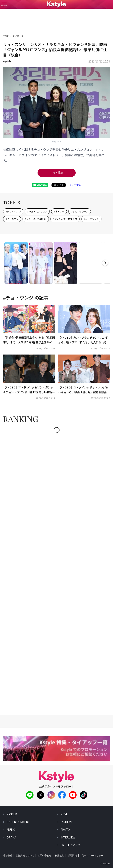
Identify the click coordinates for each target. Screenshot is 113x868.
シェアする (75, 185)
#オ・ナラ (59, 211)
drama (11, 837)
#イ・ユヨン (12, 219)
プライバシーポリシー (92, 856)
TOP (6, 36)
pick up (12, 814)
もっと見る (57, 173)
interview (68, 837)
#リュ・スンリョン (37, 211)
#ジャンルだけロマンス (65, 219)
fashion (66, 822)
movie (64, 814)
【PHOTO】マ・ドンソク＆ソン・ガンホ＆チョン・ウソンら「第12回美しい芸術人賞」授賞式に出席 (29, 390)
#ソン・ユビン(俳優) (36, 219)
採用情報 (72, 856)
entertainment (18, 822)
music (11, 829)
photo (65, 829)
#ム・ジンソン (91, 219)
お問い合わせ (44, 856)
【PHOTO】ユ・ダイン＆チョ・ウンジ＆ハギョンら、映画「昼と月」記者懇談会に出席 (84, 390)
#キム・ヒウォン (80, 211)
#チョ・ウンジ (13, 211)
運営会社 (8, 856)
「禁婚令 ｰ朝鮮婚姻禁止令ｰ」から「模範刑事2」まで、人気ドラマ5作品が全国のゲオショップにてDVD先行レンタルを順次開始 (29, 340)
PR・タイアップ (70, 845)
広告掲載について (25, 856)
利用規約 (59, 856)
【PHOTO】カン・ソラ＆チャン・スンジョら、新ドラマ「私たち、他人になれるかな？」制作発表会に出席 (84, 340)
